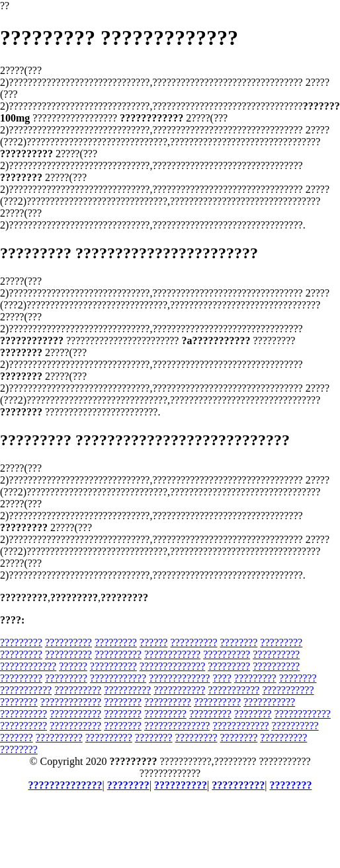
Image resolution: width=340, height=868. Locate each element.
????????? (21, 642)
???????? (238, 642)
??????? (17, 738)
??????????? (26, 690)
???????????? (172, 654)
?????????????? (172, 666)
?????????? (68, 642)
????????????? (179, 678)
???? (222, 678)
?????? (154, 642)
